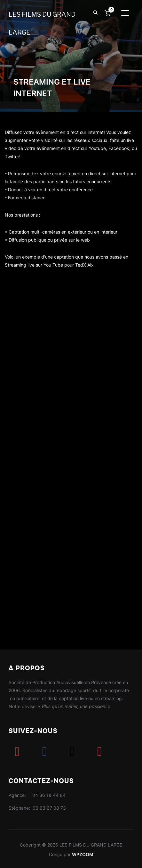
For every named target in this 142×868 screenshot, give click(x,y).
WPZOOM (83, 854)
